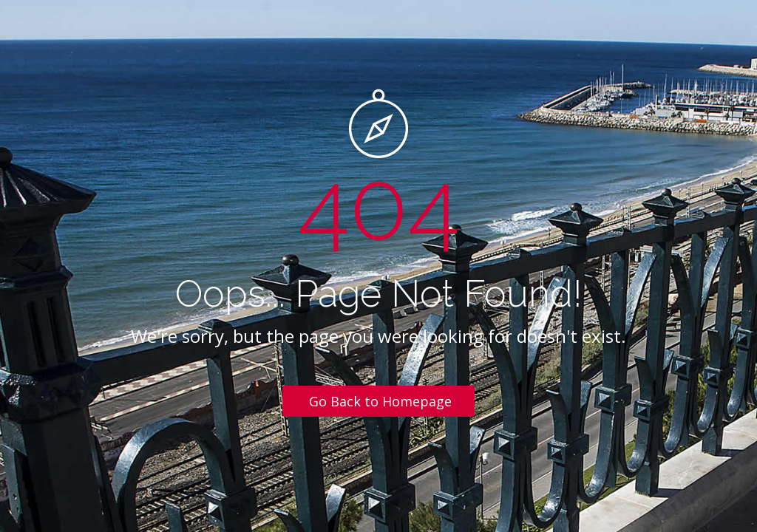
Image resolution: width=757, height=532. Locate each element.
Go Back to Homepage (380, 401)
